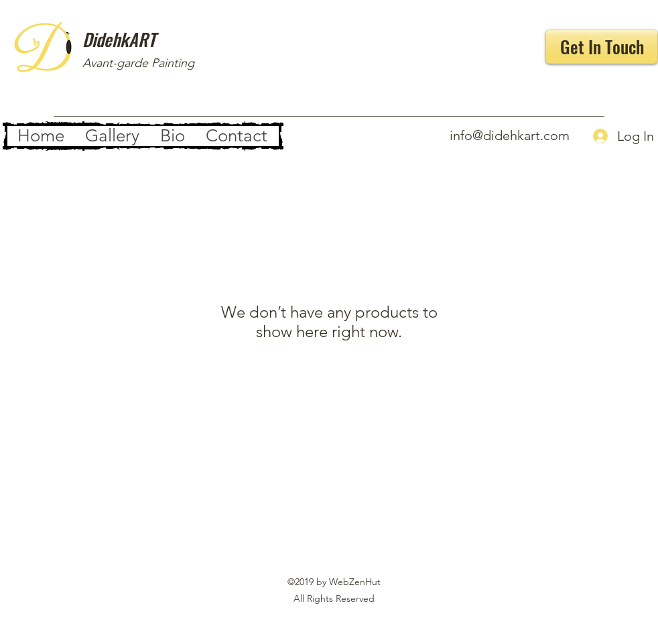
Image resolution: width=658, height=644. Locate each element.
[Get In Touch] (602, 47)
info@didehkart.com (510, 135)
